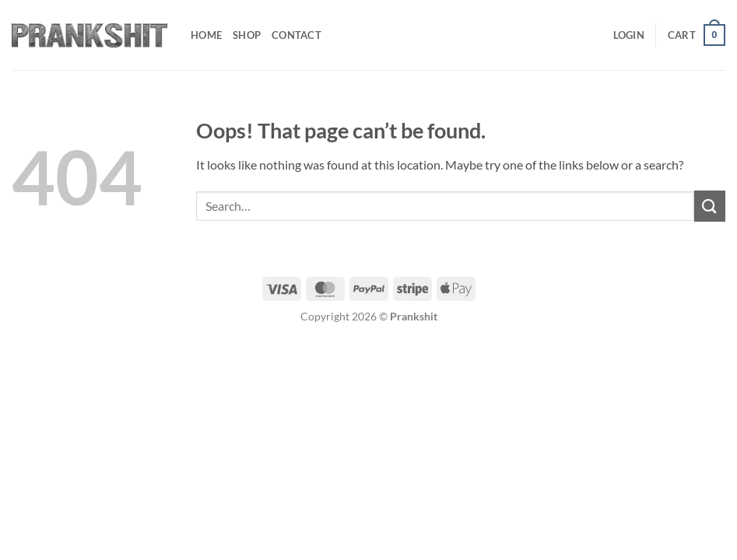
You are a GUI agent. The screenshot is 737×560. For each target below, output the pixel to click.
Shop (247, 35)
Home (206, 35)
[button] (629, 35)
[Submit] (710, 206)
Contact (297, 35)
